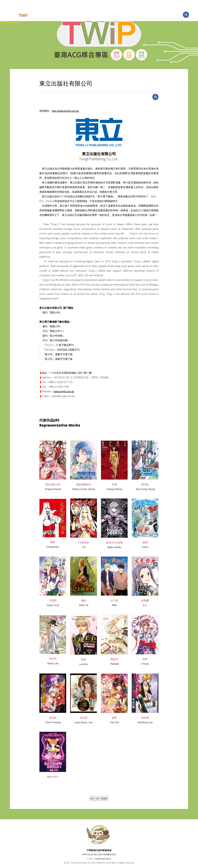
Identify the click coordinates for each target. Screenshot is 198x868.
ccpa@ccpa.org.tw (103, 849)
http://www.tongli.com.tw (65, 101)
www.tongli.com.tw (64, 382)
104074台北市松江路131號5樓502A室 (99, 845)
